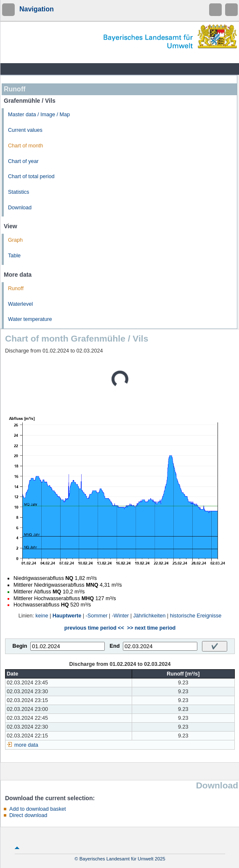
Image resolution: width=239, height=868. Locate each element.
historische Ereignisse (196, 616)
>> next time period (151, 628)
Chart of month (25, 146)
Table (14, 256)
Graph (15, 240)
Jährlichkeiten (150, 616)
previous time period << (94, 628)
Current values (25, 130)
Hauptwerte (67, 616)
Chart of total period (31, 176)
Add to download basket (37, 809)
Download (20, 208)
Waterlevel (20, 304)
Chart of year (23, 161)
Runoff (16, 288)
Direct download (28, 815)
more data (26, 745)
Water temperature (30, 319)
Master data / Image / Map (39, 115)
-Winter (121, 616)
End (115, 646)
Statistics (19, 192)
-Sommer (97, 616)
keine (42, 616)
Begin (20, 646)
